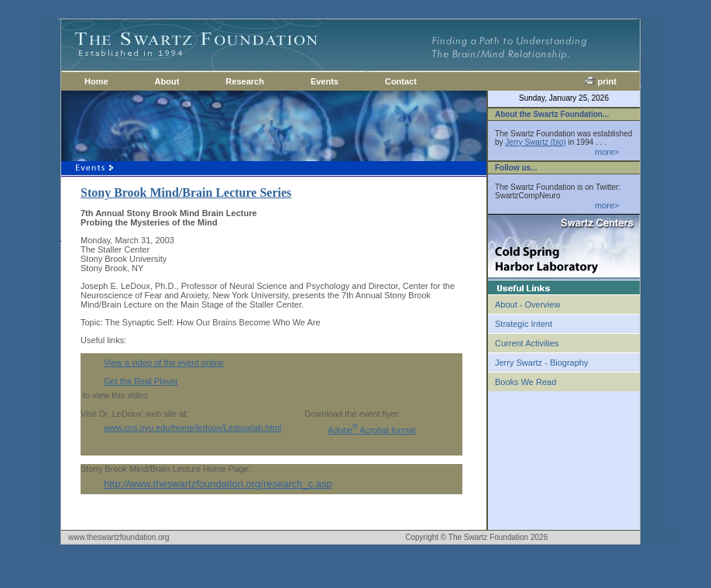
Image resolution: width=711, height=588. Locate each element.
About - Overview (527, 304)
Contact (401, 81)
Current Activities (527, 343)
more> (607, 152)
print (601, 81)
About (167, 81)
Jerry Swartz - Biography (541, 363)
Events (325, 81)
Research (245, 81)
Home (96, 81)
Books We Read (526, 382)
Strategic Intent (524, 324)
